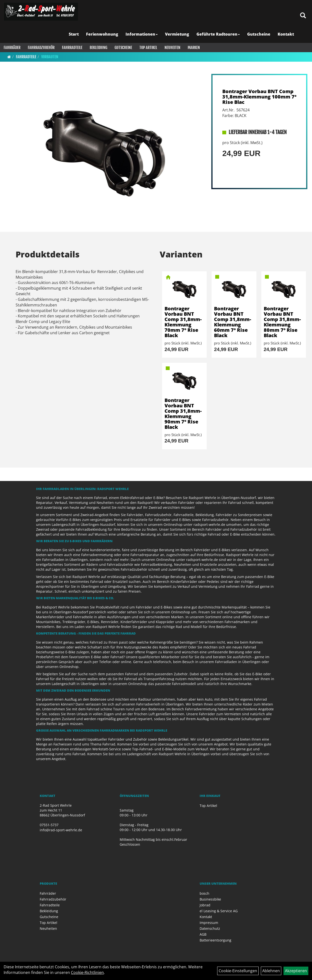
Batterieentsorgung (215, 940)
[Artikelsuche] (303, 16)
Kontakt (286, 34)
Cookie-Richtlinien (87, 972)
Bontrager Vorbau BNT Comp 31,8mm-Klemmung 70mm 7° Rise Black (183, 322)
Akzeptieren (296, 971)
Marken (194, 48)
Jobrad (205, 905)
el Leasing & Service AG (219, 911)
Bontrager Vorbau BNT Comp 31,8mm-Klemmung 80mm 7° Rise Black (282, 322)
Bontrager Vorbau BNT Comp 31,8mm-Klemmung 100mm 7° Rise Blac (259, 97)
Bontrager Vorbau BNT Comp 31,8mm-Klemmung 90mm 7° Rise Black (183, 414)
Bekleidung (98, 48)
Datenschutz (210, 928)
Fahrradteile (72, 48)
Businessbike (210, 899)
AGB (203, 934)
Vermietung (177, 34)
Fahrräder (12, 48)
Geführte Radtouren (218, 34)
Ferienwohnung (102, 34)
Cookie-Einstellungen (238, 971)
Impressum (209, 923)
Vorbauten (50, 57)
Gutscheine (259, 34)
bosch (205, 893)
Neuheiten (172, 48)
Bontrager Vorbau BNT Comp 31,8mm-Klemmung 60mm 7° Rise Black (233, 322)
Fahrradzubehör (41, 48)
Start (74, 34)
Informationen (142, 34)
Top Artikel (148, 48)
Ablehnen (271, 971)
